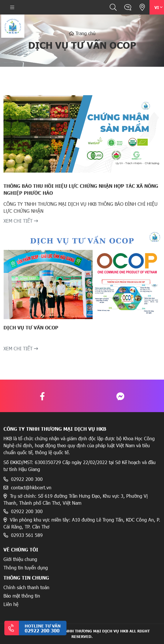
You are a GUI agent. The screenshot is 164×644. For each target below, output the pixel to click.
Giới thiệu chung (20, 559)
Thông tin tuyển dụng (26, 568)
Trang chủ (82, 33)
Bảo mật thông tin (22, 596)
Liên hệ (11, 604)
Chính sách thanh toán (26, 587)
